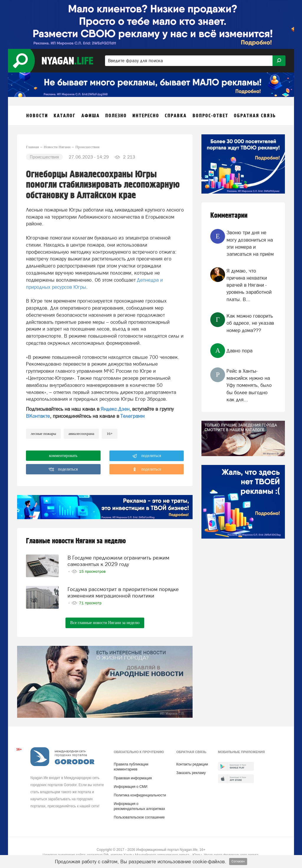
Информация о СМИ (131, 787)
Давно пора (239, 351)
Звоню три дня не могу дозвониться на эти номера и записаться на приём (250, 243)
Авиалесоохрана (81, 434)
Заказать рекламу (191, 773)
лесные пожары (43, 434)
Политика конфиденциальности (140, 795)
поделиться (147, 456)
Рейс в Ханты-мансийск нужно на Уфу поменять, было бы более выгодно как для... (249, 385)
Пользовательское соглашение (139, 817)
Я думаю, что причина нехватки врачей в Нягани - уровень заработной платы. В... (249, 285)
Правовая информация (133, 778)
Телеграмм (132, 416)
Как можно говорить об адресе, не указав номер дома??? (250, 323)
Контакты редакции (192, 764)
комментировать (63, 456)
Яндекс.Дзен (115, 409)
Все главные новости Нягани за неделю (105, 623)
